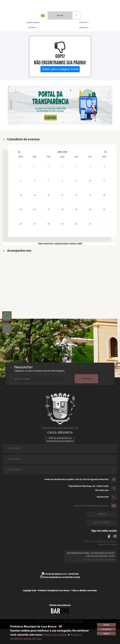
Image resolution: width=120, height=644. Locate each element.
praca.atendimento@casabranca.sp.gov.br (91, 506)
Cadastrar (86, 379)
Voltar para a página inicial (60, 69)
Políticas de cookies (107, 544)
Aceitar (106, 625)
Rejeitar (106, 633)
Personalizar (106, 629)
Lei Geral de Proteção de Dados (99, 560)
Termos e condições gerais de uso (100, 541)
